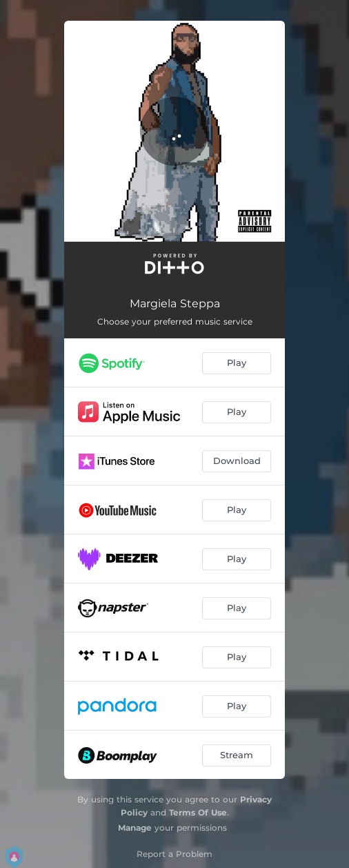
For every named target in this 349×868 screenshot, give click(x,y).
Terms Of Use (198, 812)
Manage (135, 828)
